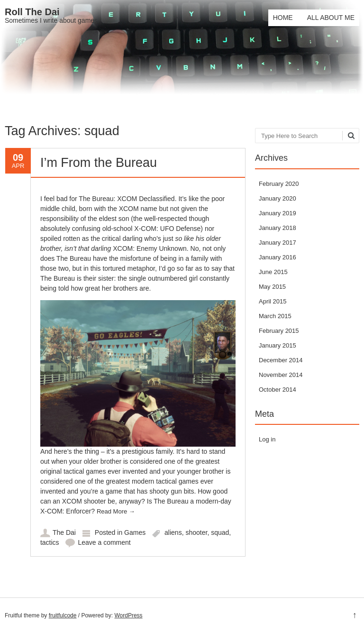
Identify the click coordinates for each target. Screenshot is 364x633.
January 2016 (278, 257)
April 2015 (273, 301)
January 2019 (278, 213)
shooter (196, 532)
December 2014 (281, 360)
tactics (50, 542)
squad (220, 532)
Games (135, 532)
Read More (116, 511)
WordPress (128, 615)
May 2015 (272, 287)
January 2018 (278, 228)
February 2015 (279, 331)
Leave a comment (104, 542)
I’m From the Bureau (99, 163)
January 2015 (278, 345)
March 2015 (275, 316)
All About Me (331, 18)
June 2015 (273, 272)
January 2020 (278, 198)
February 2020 (279, 184)
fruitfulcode (63, 615)
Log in (267, 439)
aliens (173, 532)
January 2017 (278, 243)
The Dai (64, 532)
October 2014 (278, 390)
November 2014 (281, 375)
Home (283, 18)
